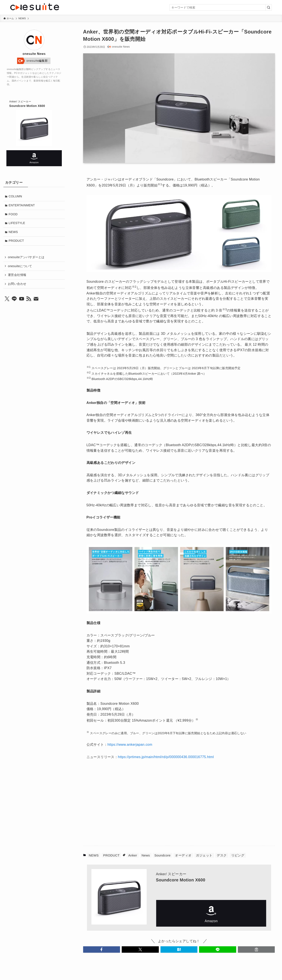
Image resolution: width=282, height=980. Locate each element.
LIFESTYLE (17, 223)
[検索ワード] (221, 7)
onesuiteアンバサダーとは (26, 257)
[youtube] (22, 299)
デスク (222, 855)
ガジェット (204, 855)
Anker (133, 855)
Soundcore (162, 855)
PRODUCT (111, 855)
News (146, 855)
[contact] (36, 299)
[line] (14, 299)
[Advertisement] (136, 805)
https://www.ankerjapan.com (130, 745)
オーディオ (183, 855)
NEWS (94, 855)
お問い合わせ (17, 284)
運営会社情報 (17, 275)
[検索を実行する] (269, 7)
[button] (102, 949)
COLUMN (15, 196)
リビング (238, 855)
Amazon (211, 913)
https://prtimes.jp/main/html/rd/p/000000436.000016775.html (166, 757)
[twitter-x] (7, 299)
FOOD (13, 214)
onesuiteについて (20, 266)
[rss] (29, 299)
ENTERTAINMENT (22, 205)
